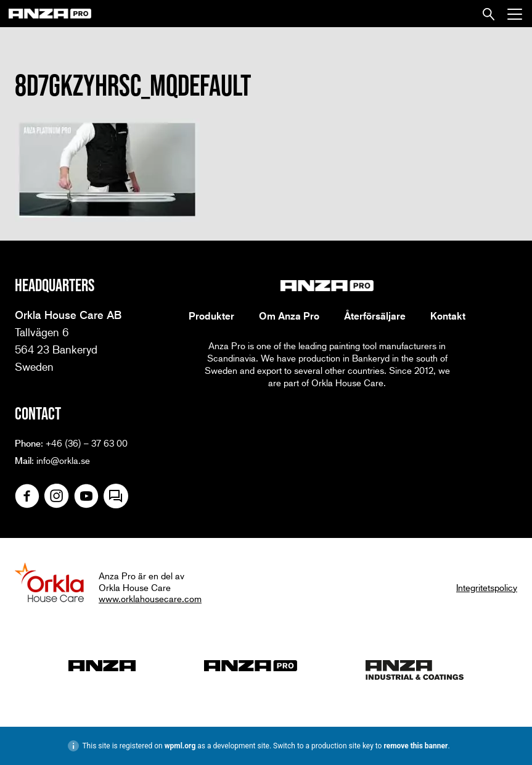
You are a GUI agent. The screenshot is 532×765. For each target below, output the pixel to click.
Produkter (211, 316)
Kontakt (448, 316)
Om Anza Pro (289, 316)
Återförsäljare (375, 316)
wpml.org (180, 746)
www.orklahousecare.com (150, 598)
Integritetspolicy (487, 587)
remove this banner (415, 746)
